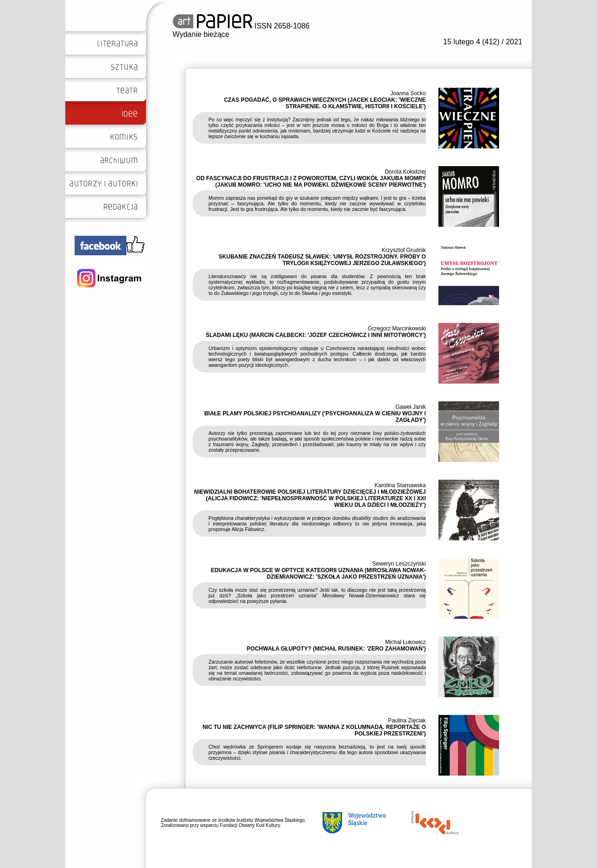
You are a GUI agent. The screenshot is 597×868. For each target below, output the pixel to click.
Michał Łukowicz (406, 642)
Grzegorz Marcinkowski (397, 329)
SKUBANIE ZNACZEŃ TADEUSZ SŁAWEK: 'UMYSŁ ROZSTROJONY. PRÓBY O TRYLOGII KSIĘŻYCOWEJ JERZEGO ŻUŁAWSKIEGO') (322, 260)
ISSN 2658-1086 (241, 26)
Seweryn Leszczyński (399, 564)
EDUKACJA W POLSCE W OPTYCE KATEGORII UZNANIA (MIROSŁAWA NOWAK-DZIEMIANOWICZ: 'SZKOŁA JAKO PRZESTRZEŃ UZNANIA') (318, 574)
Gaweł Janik (411, 407)
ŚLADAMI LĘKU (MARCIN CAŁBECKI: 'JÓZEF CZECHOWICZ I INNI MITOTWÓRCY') (316, 335)
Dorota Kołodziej (405, 172)
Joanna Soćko (408, 93)
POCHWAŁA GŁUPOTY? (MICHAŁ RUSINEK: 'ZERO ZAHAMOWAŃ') (336, 649)
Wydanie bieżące (201, 34)
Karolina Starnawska (400, 485)
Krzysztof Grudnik (404, 250)
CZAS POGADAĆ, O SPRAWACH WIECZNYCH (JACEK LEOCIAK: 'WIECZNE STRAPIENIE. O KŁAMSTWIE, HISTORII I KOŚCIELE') (325, 103)
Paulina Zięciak (407, 721)
